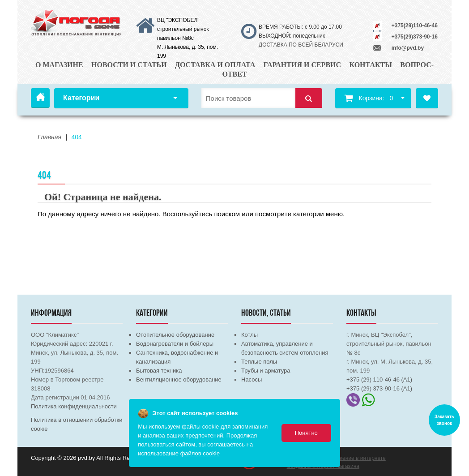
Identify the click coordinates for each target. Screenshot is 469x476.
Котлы (249, 335)
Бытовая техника (159, 371)
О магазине (59, 65)
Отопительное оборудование (175, 335)
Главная (40, 98)
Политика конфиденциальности (74, 406)
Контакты (371, 65)
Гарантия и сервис (303, 65)
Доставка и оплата (215, 65)
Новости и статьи (129, 65)
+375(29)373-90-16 (415, 37)
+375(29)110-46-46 (415, 26)
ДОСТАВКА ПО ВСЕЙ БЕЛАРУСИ (301, 45)
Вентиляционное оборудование (179, 380)
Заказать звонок (444, 420)
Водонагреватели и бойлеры (175, 344)
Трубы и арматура (266, 371)
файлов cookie (200, 453)
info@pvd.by (408, 48)
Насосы (252, 380)
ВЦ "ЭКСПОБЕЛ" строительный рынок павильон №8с (183, 29)
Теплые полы (259, 362)
